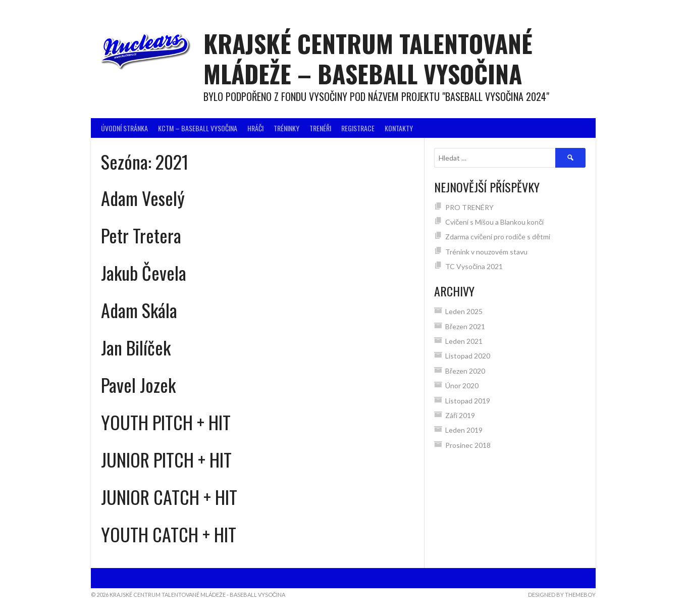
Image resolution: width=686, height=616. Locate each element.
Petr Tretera (141, 235)
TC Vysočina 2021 (475, 266)
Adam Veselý (143, 198)
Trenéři (320, 128)
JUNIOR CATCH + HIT (169, 497)
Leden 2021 (464, 341)
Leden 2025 (464, 311)
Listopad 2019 (468, 401)
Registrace (358, 128)
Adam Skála (139, 310)
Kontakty (399, 128)
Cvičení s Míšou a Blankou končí (494, 222)
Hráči (255, 128)
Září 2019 (460, 415)
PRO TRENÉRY (469, 207)
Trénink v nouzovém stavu (486, 252)
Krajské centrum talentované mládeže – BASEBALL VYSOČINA (368, 58)
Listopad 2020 (468, 356)
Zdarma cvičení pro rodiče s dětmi (498, 237)
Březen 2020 (465, 371)
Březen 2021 (465, 326)
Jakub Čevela (144, 272)
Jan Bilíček (136, 347)
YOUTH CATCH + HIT (169, 534)
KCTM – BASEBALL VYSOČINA (198, 128)
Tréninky (286, 128)
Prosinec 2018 (468, 445)
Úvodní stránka (124, 128)
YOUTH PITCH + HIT (166, 422)
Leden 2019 (464, 430)
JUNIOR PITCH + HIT (166, 459)
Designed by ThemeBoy (562, 595)
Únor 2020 (462, 386)
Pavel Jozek (138, 384)
